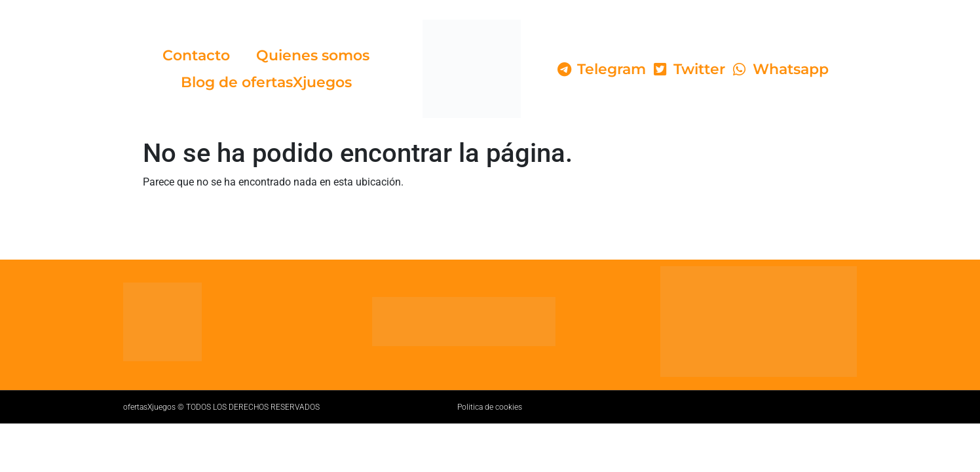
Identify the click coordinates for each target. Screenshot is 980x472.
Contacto (196, 55)
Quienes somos (313, 55)
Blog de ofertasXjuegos (266, 82)
